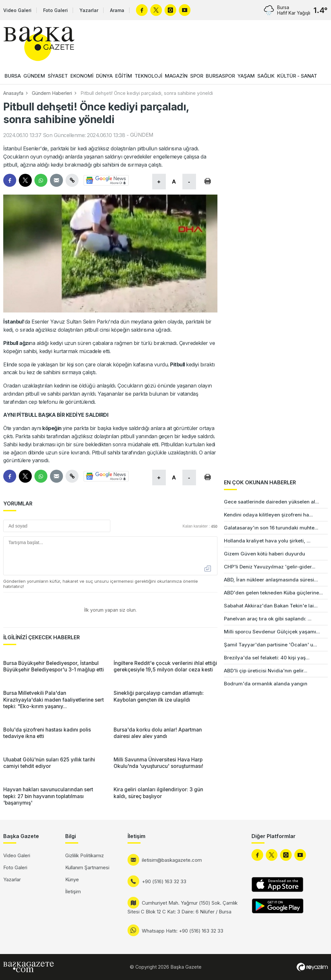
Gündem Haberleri (52, 93)
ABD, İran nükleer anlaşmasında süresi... (271, 580)
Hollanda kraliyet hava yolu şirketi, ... (267, 541)
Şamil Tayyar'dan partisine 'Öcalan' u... (270, 645)
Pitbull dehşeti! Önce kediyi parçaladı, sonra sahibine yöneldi (147, 93)
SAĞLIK (266, 76)
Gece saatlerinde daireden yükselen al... (271, 502)
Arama (117, 10)
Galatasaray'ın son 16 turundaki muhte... (271, 528)
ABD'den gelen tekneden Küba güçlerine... (273, 593)
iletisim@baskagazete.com (172, 860)
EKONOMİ (82, 76)
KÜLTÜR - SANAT (297, 76)
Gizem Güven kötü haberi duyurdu (264, 554)
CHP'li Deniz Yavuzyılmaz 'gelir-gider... (270, 567)
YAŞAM (246, 76)
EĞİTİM (124, 76)
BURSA (13, 76)
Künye (72, 879)
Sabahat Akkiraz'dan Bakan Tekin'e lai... (271, 606)
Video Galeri (17, 10)
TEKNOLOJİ (148, 76)
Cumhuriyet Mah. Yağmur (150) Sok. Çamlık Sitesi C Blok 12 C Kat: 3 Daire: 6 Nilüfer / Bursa (183, 907)
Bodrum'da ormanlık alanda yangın (266, 684)
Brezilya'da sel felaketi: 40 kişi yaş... (267, 658)
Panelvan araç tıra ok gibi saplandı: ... (268, 619)
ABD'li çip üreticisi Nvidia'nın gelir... (266, 671)
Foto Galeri (55, 10)
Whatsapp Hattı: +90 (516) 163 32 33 (183, 931)
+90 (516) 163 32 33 (164, 881)
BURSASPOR (220, 76)
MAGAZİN (176, 76)
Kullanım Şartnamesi (87, 867)
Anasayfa (13, 93)
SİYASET (58, 76)
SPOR (197, 76)
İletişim (73, 891)
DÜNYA (104, 76)
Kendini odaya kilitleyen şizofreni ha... (268, 515)
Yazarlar (89, 10)
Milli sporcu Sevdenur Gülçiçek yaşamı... (272, 632)
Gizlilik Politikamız (85, 855)
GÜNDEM (34, 76)
